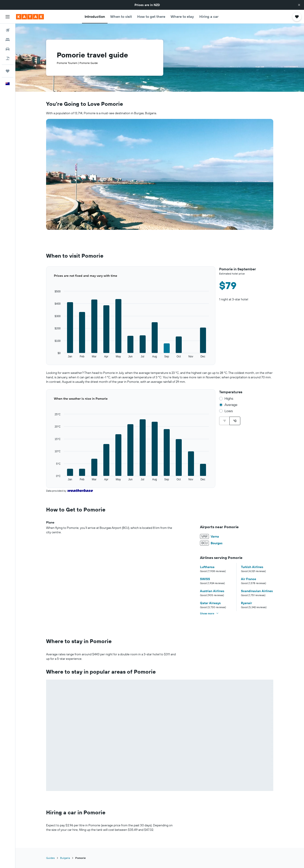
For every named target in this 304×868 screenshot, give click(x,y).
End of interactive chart (46, 358)
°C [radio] (235, 421)
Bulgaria (65, 858)
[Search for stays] (8, 40)
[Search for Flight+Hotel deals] (8, 58)
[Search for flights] (8, 30)
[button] (299, 5)
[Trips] (8, 71)
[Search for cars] (8, 49)
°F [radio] (224, 421)
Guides (50, 858)
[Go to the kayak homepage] (30, 17)
